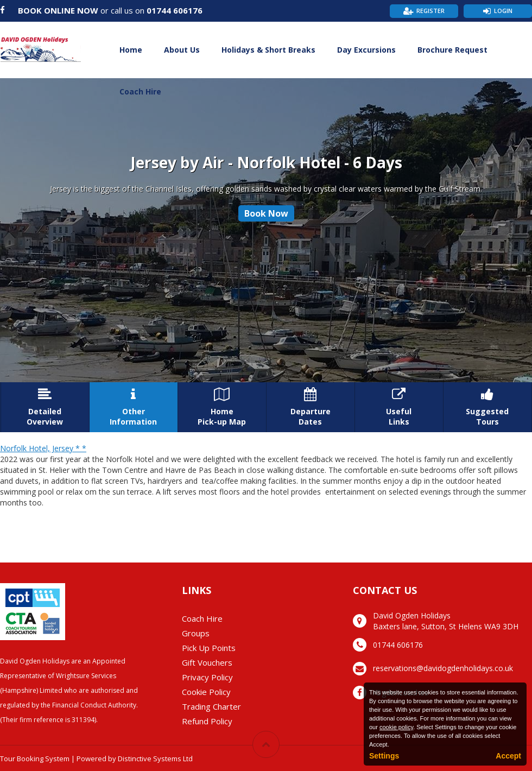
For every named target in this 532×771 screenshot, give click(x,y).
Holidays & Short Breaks (268, 50)
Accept (508, 756)
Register (430, 11)
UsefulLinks (399, 407)
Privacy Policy (207, 677)
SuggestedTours (487, 407)
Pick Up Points (209, 648)
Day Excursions (366, 50)
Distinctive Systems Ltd (155, 759)
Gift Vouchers (207, 662)
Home (131, 50)
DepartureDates (311, 407)
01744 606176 (175, 10)
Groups (196, 633)
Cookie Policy (206, 692)
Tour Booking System (35, 759)
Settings (384, 756)
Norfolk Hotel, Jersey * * (43, 448)
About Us (182, 50)
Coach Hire (140, 91)
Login (503, 11)
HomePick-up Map (222, 407)
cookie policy (396, 727)
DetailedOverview (45, 407)
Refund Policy (207, 721)
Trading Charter (211, 706)
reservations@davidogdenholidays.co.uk (443, 668)
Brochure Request (452, 50)
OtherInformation (134, 407)
